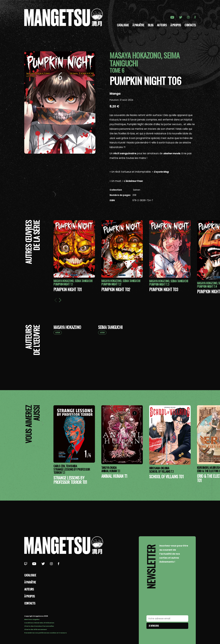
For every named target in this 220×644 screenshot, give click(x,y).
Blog (151, 25)
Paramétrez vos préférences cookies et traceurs (45, 633)
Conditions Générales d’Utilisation (39, 623)
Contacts (190, 25)
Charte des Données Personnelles (39, 626)
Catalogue (123, 25)
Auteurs (162, 25)
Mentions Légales (32, 619)
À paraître (138, 25)
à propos (176, 25)
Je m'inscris (154, 626)
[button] (60, 300)
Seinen (136, 190)
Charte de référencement (36, 629)
